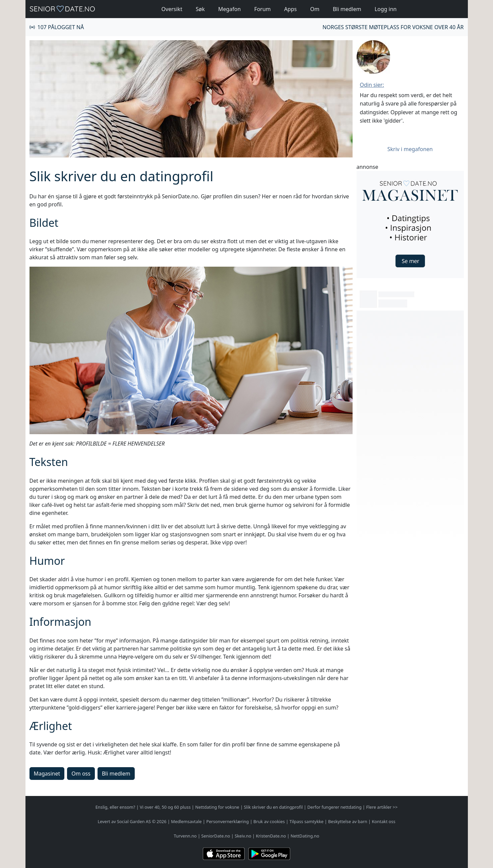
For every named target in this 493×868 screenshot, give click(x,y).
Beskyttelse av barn (348, 821)
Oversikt (172, 9)
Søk (200, 9)
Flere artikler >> (382, 807)
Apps (291, 9)
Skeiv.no (243, 836)
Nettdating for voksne (217, 807)
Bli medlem (347, 9)
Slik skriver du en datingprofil (273, 807)
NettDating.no (305, 836)
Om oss (81, 774)
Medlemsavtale (186, 821)
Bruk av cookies (269, 821)
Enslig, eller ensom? (115, 807)
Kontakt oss (383, 821)
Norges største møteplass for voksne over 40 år (393, 27)
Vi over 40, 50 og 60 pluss (165, 807)
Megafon (229, 9)
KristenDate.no (271, 836)
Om (315, 9)
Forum (262, 9)
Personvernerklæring (227, 821)
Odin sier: (372, 85)
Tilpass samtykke (307, 821)
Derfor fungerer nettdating (334, 807)
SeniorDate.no (216, 836)
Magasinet (47, 774)
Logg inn (386, 9)
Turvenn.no (185, 836)
